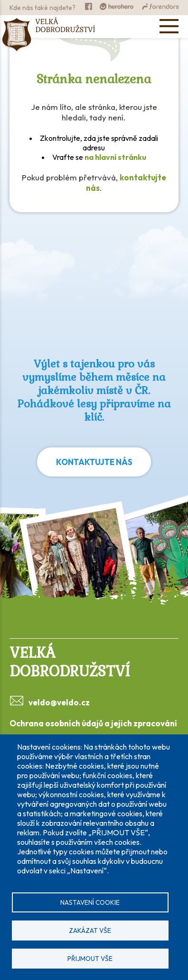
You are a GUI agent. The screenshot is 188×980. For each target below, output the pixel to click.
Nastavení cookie (90, 902)
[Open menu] (169, 26)
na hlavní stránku (115, 157)
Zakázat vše (90, 931)
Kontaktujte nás (94, 462)
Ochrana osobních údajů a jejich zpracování (93, 723)
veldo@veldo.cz (59, 702)
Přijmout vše (90, 959)
